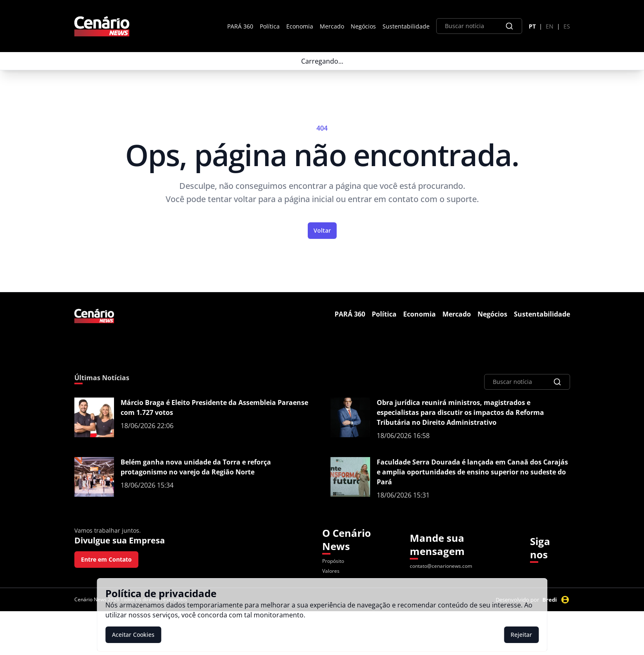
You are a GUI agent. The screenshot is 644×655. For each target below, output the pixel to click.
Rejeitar (521, 635)
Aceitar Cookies (133, 635)
